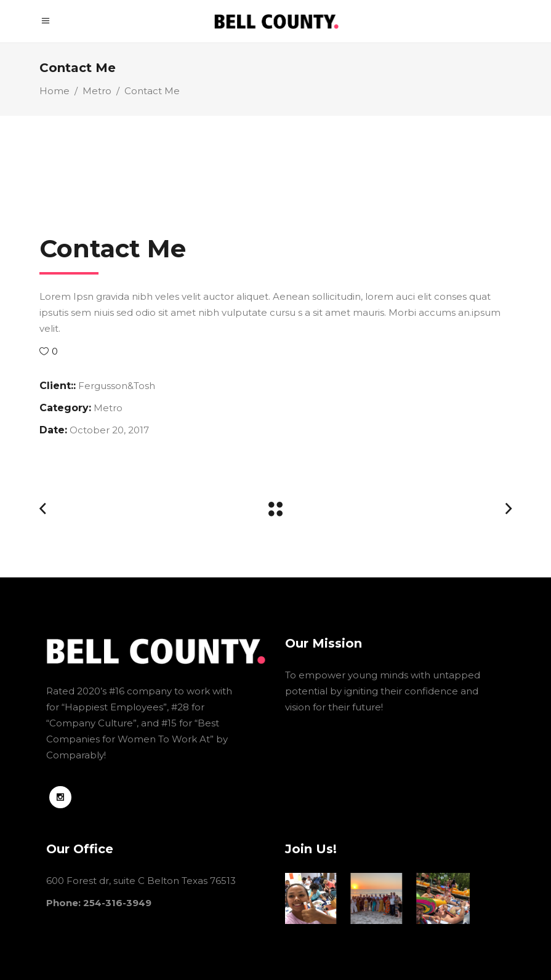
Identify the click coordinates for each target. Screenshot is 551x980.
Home (54, 91)
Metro (97, 91)
